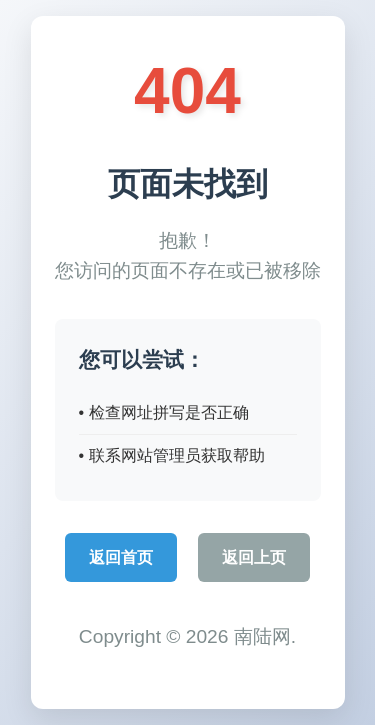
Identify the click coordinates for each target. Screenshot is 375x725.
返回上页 (254, 557)
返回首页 (121, 557)
